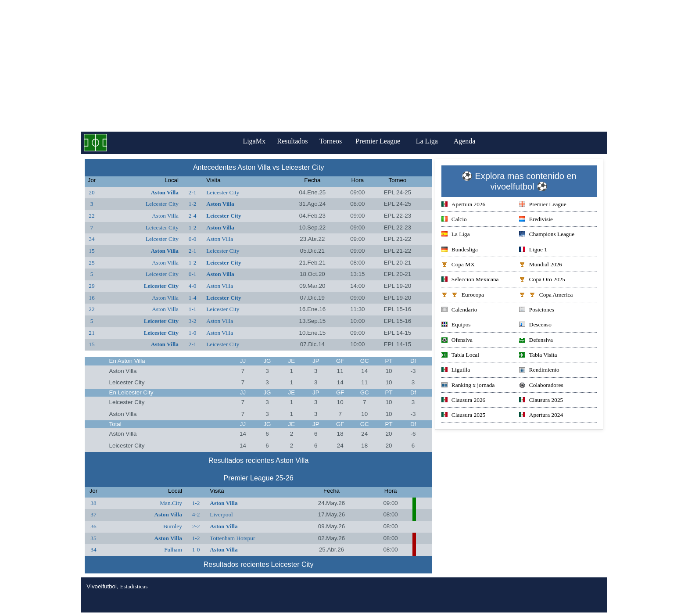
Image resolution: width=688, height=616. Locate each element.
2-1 (193, 192)
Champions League (547, 235)
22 (91, 216)
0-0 (193, 239)
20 (91, 192)
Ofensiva (457, 341)
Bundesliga (460, 250)
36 (93, 526)
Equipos (456, 325)
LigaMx (250, 141)
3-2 (193, 321)
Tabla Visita (538, 356)
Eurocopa (463, 295)
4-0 (193, 286)
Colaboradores (541, 386)
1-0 (193, 333)
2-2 (196, 526)
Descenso (535, 325)
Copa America (546, 295)
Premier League (384, 141)
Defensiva (536, 341)
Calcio (454, 220)
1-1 (193, 309)
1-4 (193, 298)
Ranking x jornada (468, 386)
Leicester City (223, 192)
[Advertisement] (344, 66)
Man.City (171, 503)
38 (93, 503)
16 (91, 298)
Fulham (173, 550)
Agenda (471, 141)
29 (91, 286)
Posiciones (537, 310)
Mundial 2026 (541, 265)
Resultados (292, 141)
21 (91, 333)
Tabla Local (460, 356)
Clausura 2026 (463, 401)
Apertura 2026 (463, 205)
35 (93, 538)
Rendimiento (539, 371)
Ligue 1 (533, 250)
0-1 (193, 274)
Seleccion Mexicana (470, 280)
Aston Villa (165, 192)
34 (91, 239)
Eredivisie (536, 220)
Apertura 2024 (541, 416)
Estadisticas (134, 586)
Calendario (459, 310)
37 (93, 514)
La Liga (433, 141)
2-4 (193, 216)
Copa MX (458, 265)
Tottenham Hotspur (232, 538)
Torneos (335, 141)
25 (91, 263)
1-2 (193, 204)
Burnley (173, 526)
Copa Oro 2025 (542, 280)
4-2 (196, 514)
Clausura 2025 (541, 401)
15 (91, 251)
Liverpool (221, 514)
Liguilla (456, 371)
